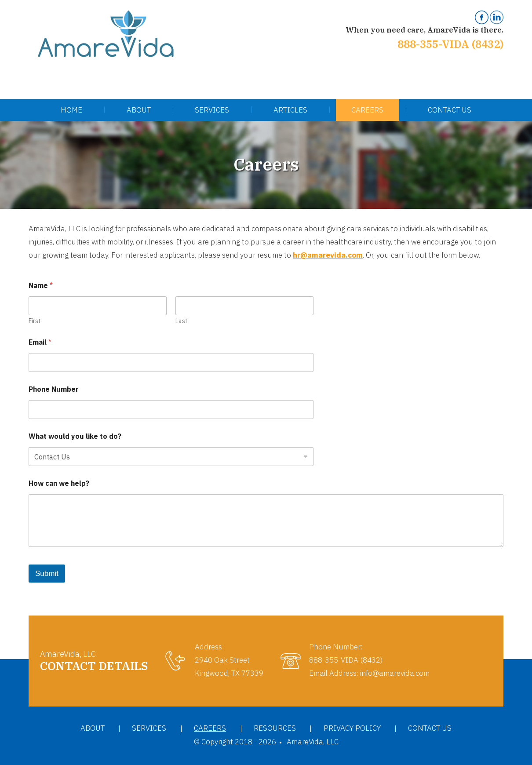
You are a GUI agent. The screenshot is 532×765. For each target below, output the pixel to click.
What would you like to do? (75, 436)
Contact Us (450, 110)
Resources (275, 728)
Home (71, 110)
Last (182, 321)
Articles (290, 110)
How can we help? (59, 483)
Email (40, 342)
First (35, 321)
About (139, 110)
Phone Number (54, 389)
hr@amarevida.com (328, 255)
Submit (47, 574)
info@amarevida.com (395, 673)
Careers (367, 110)
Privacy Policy (352, 728)
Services (212, 110)
